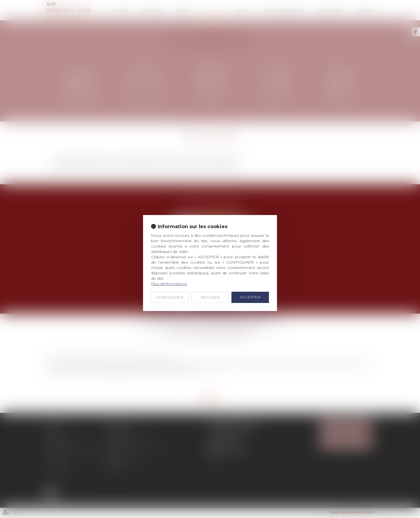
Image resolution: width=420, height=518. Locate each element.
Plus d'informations (169, 284)
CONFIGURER (170, 297)
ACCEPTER (250, 297)
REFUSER (210, 297)
